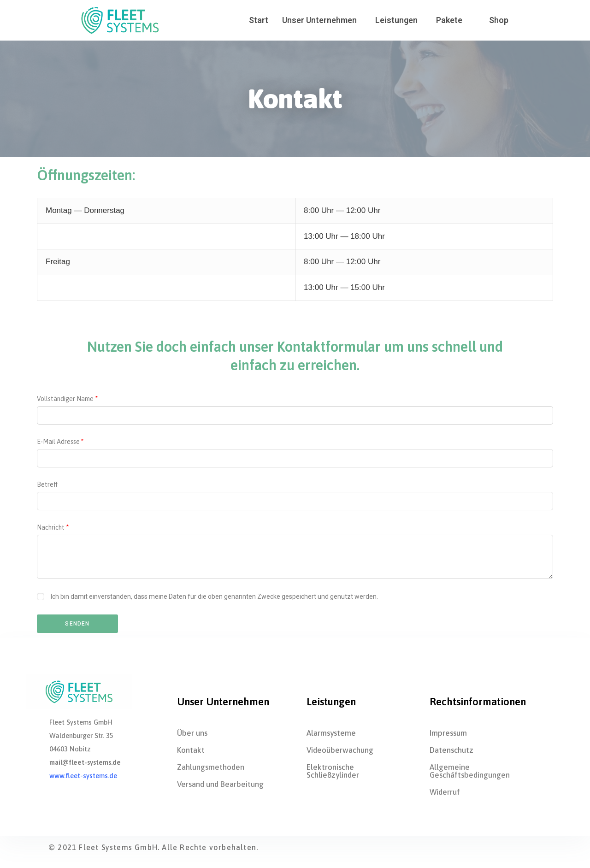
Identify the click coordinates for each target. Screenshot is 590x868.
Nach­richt (51, 527)
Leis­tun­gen (396, 20)
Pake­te (449, 20)
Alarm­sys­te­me (331, 733)
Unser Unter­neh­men (319, 20)
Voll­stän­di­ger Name (65, 399)
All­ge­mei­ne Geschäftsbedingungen (470, 771)
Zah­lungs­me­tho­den (211, 767)
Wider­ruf (445, 792)
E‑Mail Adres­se (58, 442)
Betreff (47, 484)
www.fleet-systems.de (83, 776)
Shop (499, 20)
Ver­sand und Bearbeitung (220, 784)
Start (259, 20)
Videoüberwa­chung (340, 750)
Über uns (192, 733)
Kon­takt (191, 750)
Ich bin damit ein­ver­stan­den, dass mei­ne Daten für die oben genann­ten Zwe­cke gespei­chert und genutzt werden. (214, 596)
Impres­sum (448, 733)
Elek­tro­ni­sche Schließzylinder (333, 771)
